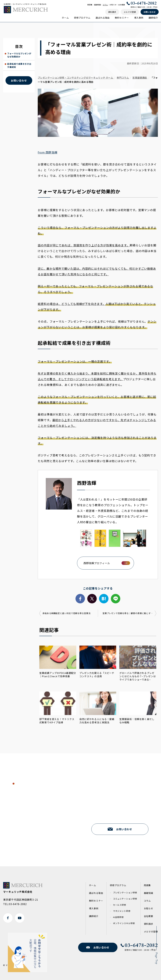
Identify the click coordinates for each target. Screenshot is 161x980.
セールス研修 (120, 905)
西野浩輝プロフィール (97, 563)
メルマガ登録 (151, 932)
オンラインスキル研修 (124, 923)
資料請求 (149, 924)
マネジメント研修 (122, 911)
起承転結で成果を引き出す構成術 (19, 65)
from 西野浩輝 (48, 152)
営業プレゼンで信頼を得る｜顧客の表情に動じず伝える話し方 (129, 613)
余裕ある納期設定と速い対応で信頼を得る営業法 (67, 613)
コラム (105, 5)
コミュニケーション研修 (125, 899)
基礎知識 (98, 5)
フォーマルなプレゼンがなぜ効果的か (19, 55)
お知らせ (113, 5)
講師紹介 (153, 18)
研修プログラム (82, 18)
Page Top (157, 958)
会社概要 (122, 5)
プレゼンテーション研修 (125, 893)
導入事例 (139, 18)
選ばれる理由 (103, 18)
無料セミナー (122, 18)
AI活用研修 (118, 917)
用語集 (90, 5)
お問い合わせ (19, 80)
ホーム (65, 18)
